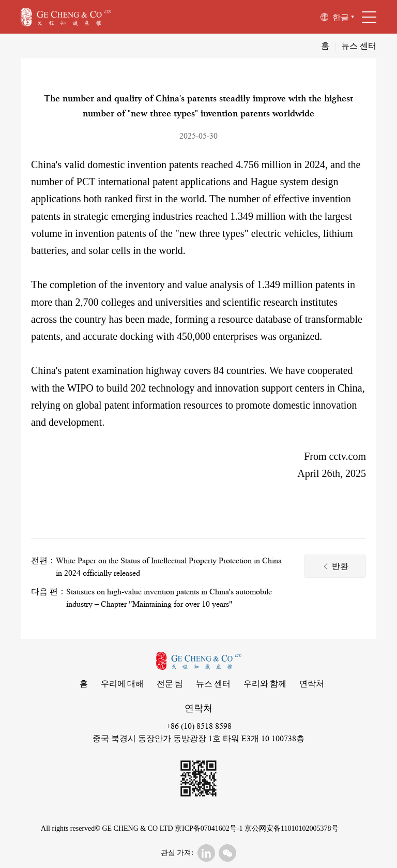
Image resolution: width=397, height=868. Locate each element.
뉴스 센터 (359, 46)
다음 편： (49, 592)
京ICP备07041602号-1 (209, 828)
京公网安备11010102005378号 (291, 828)
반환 (335, 567)
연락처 (312, 684)
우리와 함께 (265, 684)
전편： (43, 561)
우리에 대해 (122, 684)
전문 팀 (170, 684)
